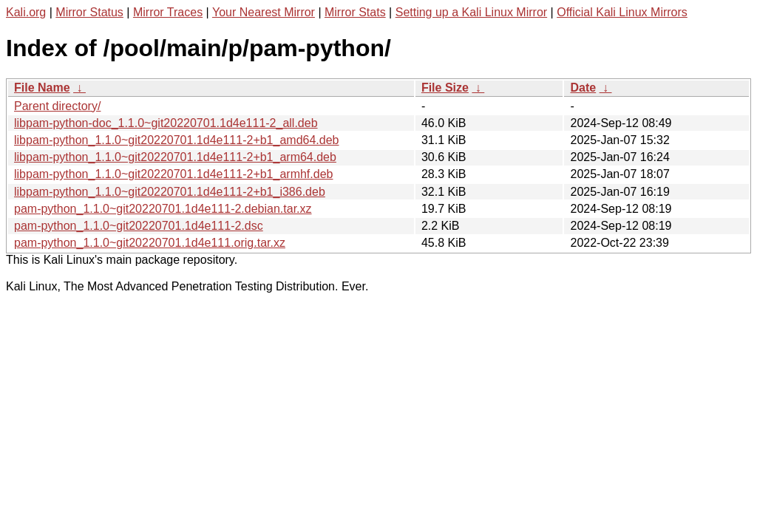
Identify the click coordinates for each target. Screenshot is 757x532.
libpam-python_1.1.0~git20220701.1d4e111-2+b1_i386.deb (170, 192)
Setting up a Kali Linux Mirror (471, 12)
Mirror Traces (168, 12)
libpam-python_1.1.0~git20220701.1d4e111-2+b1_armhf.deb (173, 174)
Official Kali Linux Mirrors (622, 12)
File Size (445, 88)
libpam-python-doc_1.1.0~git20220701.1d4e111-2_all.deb (166, 123)
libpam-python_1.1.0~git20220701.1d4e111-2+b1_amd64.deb (176, 140)
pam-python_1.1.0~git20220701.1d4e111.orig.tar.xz (150, 243)
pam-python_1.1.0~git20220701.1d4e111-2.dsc (139, 226)
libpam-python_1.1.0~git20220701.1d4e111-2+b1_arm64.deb (175, 157)
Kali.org (26, 12)
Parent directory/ (57, 106)
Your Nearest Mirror (264, 12)
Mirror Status (89, 12)
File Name (42, 88)
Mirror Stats (355, 12)
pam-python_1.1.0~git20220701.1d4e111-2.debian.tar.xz (163, 209)
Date (583, 88)
